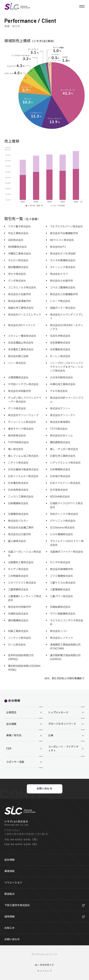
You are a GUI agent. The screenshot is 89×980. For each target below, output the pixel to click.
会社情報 (9, 860)
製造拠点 (9, 894)
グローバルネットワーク (66, 724)
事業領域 (9, 871)
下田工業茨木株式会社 (17, 905)
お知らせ (9, 928)
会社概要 (24, 724)
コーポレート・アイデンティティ (66, 749)
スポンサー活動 (24, 762)
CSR (24, 749)
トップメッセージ (66, 713)
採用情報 (9, 917)
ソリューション (13, 883)
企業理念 (24, 713)
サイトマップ (44, 971)
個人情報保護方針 (44, 965)
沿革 (66, 736)
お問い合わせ (44, 789)
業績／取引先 (24, 736)
